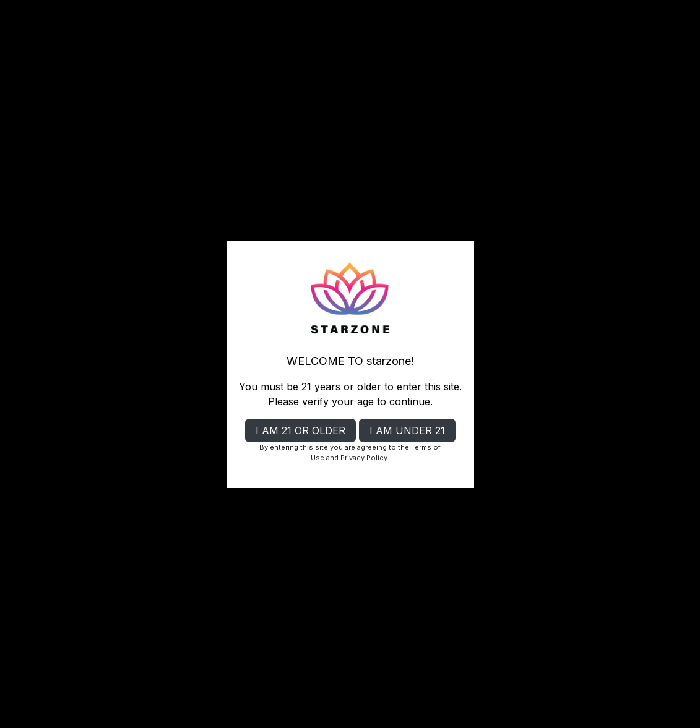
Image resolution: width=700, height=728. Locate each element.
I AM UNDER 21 (407, 430)
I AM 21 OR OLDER (300, 430)
